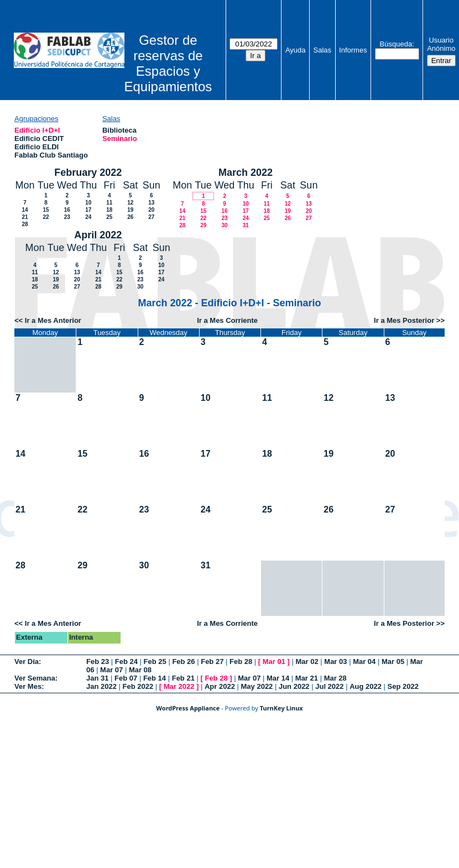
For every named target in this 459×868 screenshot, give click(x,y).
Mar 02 (307, 662)
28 (25, 224)
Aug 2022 (366, 686)
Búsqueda (396, 44)
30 (224, 225)
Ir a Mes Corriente (227, 320)
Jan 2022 (101, 686)
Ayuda (296, 50)
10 (88, 203)
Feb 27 (212, 662)
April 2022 (98, 235)
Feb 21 (183, 678)
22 (46, 217)
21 (25, 217)
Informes (353, 50)
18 (109, 210)
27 (151, 217)
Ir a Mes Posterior (404, 320)
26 (130, 217)
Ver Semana (35, 678)
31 (246, 225)
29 (203, 225)
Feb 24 (126, 662)
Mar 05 (393, 662)
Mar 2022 (179, 686)
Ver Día (27, 662)
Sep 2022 (403, 686)
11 (109, 203)
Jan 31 (97, 678)
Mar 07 (111, 670)
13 (151, 203)
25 (109, 217)
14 (25, 210)
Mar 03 (335, 662)
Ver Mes (28, 686)
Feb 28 (241, 662)
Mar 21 (307, 678)
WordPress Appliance (188, 708)
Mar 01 (274, 662)
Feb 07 (126, 678)
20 (151, 210)
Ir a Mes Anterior (53, 320)
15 (46, 210)
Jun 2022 (294, 686)
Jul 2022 (329, 686)
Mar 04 (364, 662)
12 (130, 203)
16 (67, 210)
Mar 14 (278, 678)
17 (88, 210)
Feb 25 (155, 662)
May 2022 (257, 686)
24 (88, 217)
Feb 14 (155, 678)
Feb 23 (98, 662)
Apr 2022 (220, 686)
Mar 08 (140, 670)
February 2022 (88, 172)
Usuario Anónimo (441, 44)
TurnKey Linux (281, 708)
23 (67, 217)
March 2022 (246, 172)
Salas (323, 50)
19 (130, 210)
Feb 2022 (138, 686)
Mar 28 (335, 678)
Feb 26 (183, 662)
